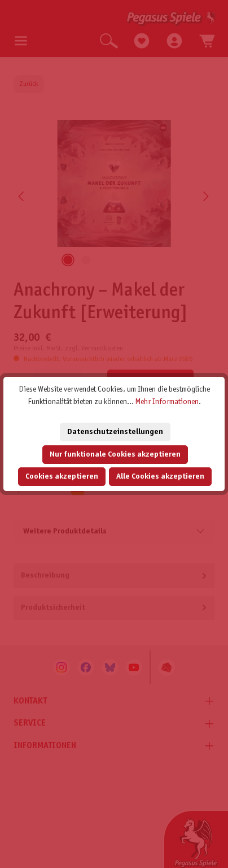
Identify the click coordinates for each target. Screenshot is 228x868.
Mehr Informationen (167, 402)
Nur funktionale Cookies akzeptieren (115, 455)
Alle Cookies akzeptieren (160, 477)
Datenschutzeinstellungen (115, 432)
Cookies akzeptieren (62, 477)
